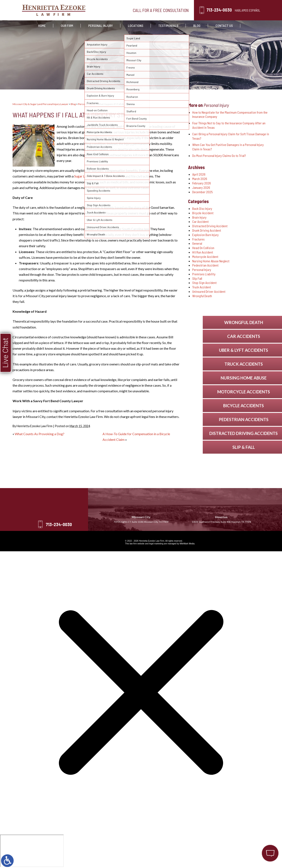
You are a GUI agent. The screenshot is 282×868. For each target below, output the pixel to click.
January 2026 (201, 187)
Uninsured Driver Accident (209, 291)
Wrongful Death (202, 296)
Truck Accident (202, 287)
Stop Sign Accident (204, 283)
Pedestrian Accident (205, 265)
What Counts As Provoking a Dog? (40, 434)
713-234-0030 (219, 10)
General (197, 243)
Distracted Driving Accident (210, 226)
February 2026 (202, 183)
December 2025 (203, 192)
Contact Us (224, 26)
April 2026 (199, 174)
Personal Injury (101, 26)
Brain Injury (199, 217)
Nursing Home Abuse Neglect (211, 261)
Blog (197, 26)
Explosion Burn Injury (205, 235)
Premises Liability (204, 274)
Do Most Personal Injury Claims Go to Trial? (219, 156)
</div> (32, 851)
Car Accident (200, 221)
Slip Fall (197, 278)
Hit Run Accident (203, 252)
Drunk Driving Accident (207, 230)
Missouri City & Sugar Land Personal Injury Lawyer (40, 104)
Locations (136, 26)
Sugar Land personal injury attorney (99, 176)
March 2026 (200, 179)
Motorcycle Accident (205, 257)
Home (42, 26)
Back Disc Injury (202, 208)
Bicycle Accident (203, 213)
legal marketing (156, 544)
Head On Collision (203, 248)
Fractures (198, 239)
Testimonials (168, 26)
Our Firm (67, 26)
